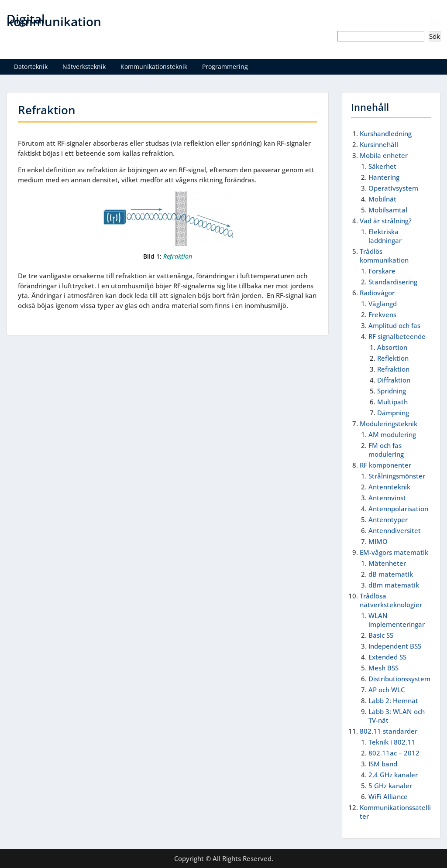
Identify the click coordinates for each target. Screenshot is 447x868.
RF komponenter (385, 465)
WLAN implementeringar (397, 620)
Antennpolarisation (398, 509)
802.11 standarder (389, 731)
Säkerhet (382, 166)
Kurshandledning (386, 133)
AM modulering (392, 434)
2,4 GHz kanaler (393, 775)
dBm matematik (394, 585)
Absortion (392, 347)
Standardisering (393, 282)
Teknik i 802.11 (392, 742)
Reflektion (393, 358)
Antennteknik (389, 487)
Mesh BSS (383, 668)
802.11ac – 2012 (394, 753)
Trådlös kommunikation (384, 256)
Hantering (384, 177)
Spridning (392, 391)
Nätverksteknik (84, 67)
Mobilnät (382, 199)
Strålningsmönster (397, 476)
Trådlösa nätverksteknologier (391, 600)
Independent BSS (395, 646)
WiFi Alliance (388, 796)
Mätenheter (387, 563)
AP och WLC (387, 690)
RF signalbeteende (397, 336)
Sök (435, 22)
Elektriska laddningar (385, 236)
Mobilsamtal (388, 210)
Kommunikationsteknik (154, 67)
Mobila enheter (384, 155)
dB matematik (391, 574)
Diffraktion (394, 380)
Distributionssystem (399, 679)
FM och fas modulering (386, 450)
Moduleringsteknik (389, 424)
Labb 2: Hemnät (393, 701)
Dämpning (393, 413)
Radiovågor (377, 293)
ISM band (383, 764)
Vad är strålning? (386, 221)
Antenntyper (388, 519)
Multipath (392, 402)
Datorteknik (31, 67)
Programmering (225, 67)
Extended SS (387, 657)
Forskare (382, 271)
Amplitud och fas (394, 325)
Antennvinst (387, 498)
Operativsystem (393, 188)
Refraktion (393, 369)
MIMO (378, 541)
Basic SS (381, 635)
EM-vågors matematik (394, 552)
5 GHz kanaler (390, 786)
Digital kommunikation (54, 20)
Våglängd (383, 304)
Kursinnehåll (379, 144)
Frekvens (382, 314)
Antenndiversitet (395, 530)
